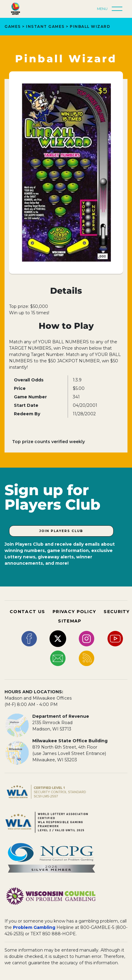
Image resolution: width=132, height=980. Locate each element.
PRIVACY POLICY (74, 612)
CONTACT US (27, 612)
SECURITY (117, 612)
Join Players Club (61, 531)
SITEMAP (70, 621)
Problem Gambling (34, 927)
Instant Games (45, 26)
